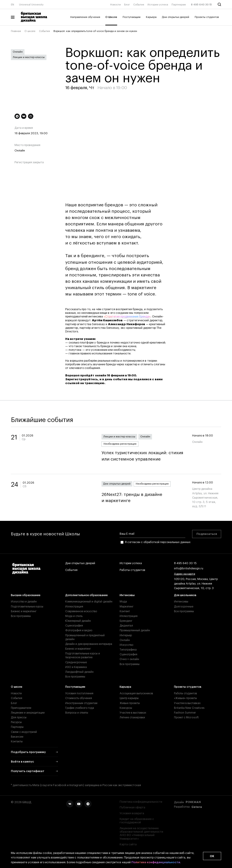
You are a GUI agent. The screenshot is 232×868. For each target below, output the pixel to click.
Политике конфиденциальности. (156, 863)
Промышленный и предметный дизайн (85, 637)
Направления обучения (85, 17)
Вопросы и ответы (77, 713)
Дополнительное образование (86, 595)
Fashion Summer (185, 713)
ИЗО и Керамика (76, 667)
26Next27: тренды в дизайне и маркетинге (143, 498)
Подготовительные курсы (27, 607)
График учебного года (80, 708)
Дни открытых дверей (176, 17)
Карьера (151, 17)
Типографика (128, 650)
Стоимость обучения (79, 698)
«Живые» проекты (185, 698)
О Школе (111, 17)
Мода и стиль (74, 616)
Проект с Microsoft (186, 717)
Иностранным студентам (81, 703)
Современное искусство (81, 611)
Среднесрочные (76, 662)
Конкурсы (126, 708)
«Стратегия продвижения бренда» (127, 317)
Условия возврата (132, 813)
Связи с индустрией (24, 732)
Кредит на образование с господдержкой (137, 821)
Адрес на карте (185, 574)
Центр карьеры (129, 698)
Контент (125, 611)
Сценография (74, 626)
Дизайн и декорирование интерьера (89, 644)
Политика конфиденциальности (141, 802)
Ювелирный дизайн (78, 621)
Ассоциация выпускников (136, 693)
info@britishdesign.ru (189, 569)
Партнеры (17, 727)
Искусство (126, 645)
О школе (30, 31)
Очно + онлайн (129, 659)
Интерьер (126, 635)
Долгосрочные (184, 607)
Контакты (17, 741)
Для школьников (185, 595)
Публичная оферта (132, 807)
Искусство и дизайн (24, 602)
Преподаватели (21, 708)
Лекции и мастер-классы (29, 57)
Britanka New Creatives (189, 708)
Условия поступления (79, 693)
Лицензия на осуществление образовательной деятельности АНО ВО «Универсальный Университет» (141, 834)
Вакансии (17, 737)
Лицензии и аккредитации (28, 713)
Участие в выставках (133, 713)
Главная (16, 31)
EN (12, 5)
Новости (115, 5)
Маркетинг (127, 607)
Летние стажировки (132, 717)
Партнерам (179, 5)
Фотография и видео (79, 630)
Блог (127, 5)
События (139, 5)
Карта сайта (128, 844)
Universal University (31, 5)
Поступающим (132, 17)
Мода (123, 602)
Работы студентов (132, 570)
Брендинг (126, 621)
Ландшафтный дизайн (79, 672)
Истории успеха (158, 5)
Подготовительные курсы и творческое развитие (83, 655)
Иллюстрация (74, 607)
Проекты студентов (207, 17)
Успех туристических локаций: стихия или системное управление (143, 456)
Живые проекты (130, 703)
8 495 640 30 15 (201, 5)
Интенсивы (127, 595)
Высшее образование (26, 595)
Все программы (21, 616)
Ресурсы (16, 722)
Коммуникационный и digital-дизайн (89, 602)
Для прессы (19, 717)
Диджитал (126, 626)
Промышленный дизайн (135, 630)
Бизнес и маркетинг (24, 611)
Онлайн (18, 52)
